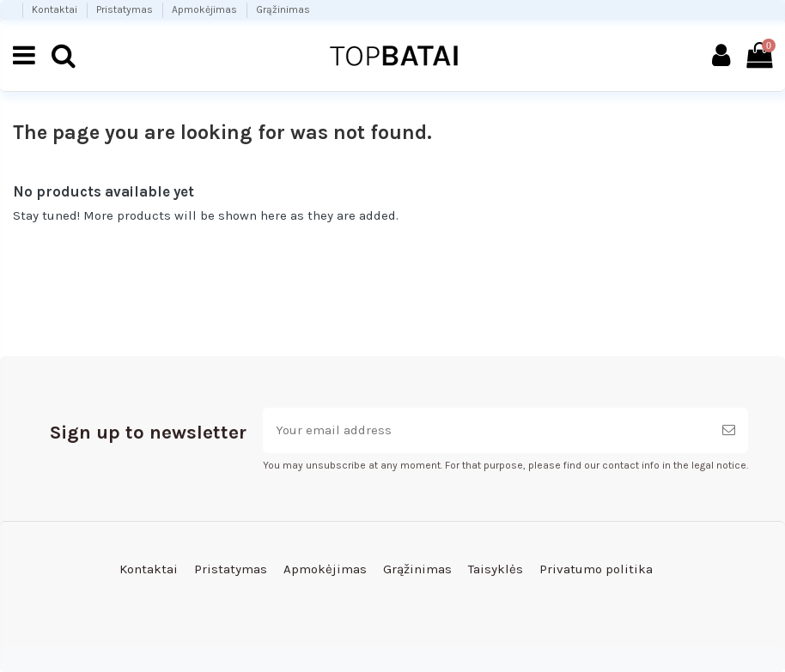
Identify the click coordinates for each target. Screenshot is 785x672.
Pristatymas (126, 9)
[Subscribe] (729, 430)
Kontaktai (56, 9)
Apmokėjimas (206, 9)
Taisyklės (496, 569)
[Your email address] (486, 430)
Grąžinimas (283, 9)
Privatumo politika (596, 569)
